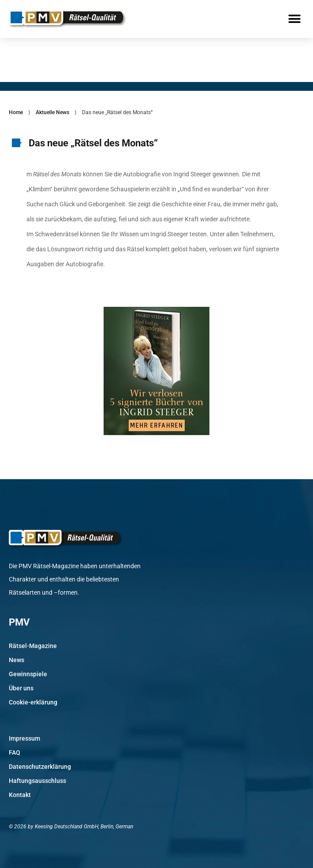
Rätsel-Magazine (33, 646)
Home (16, 112)
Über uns (21, 688)
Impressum (24, 738)
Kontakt (20, 795)
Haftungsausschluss (37, 781)
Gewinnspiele (28, 674)
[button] (294, 19)
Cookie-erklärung (33, 702)
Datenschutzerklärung (40, 767)
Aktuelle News (52, 112)
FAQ (15, 753)
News (17, 660)
